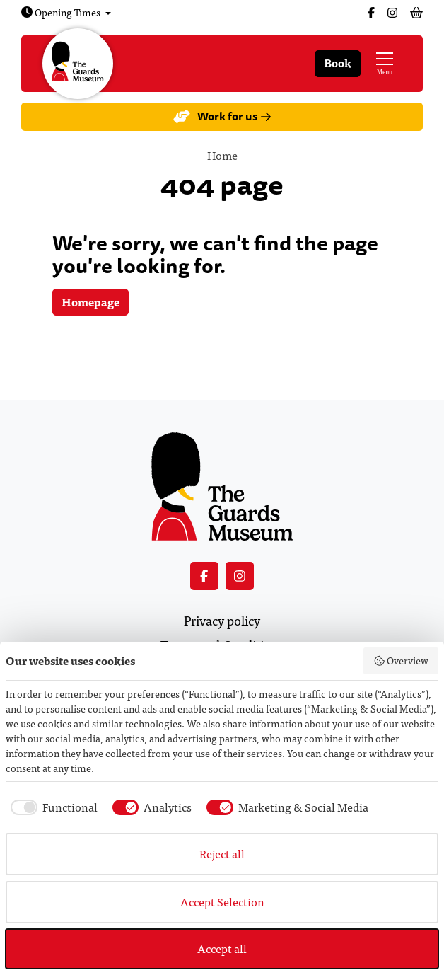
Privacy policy (222, 620)
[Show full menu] (385, 64)
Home (222, 155)
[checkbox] (52, 807)
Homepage (90, 302)
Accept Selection (222, 902)
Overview (401, 661)
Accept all (222, 949)
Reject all (222, 854)
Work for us (222, 116)
